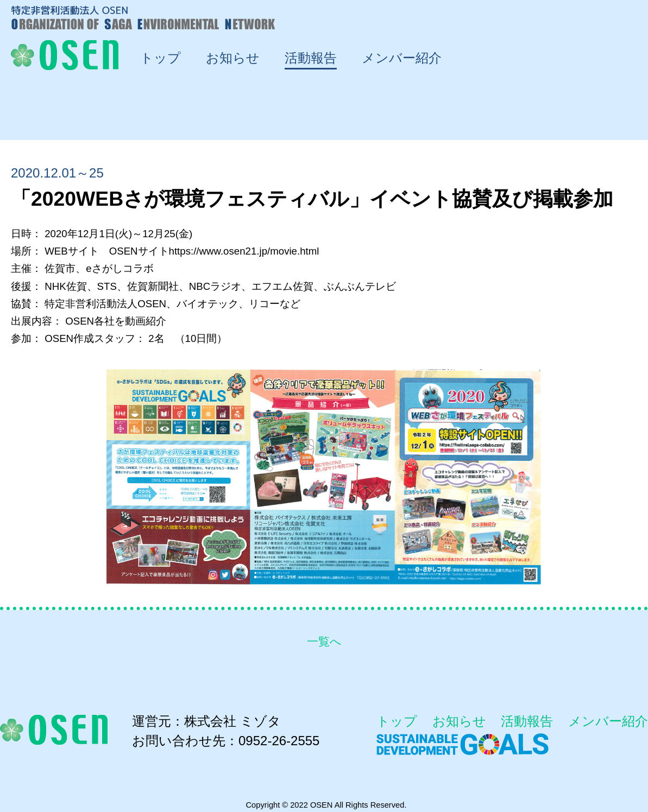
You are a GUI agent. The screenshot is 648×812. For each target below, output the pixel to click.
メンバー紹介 (608, 721)
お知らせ (459, 721)
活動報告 (527, 721)
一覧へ (324, 642)
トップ (397, 721)
